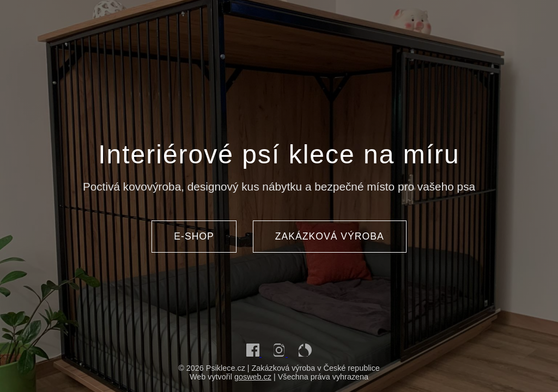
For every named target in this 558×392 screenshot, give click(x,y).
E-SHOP (194, 236)
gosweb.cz (253, 377)
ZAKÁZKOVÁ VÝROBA (330, 236)
